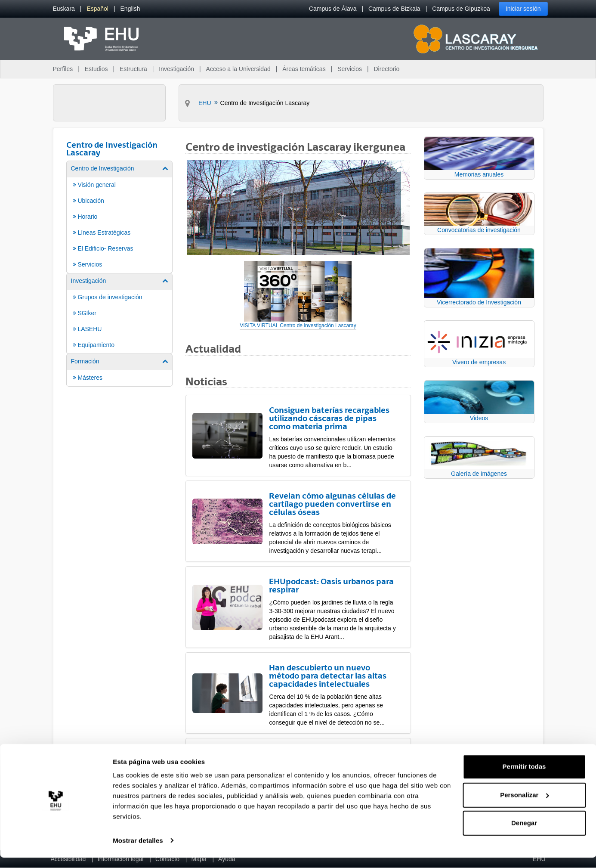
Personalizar (524, 805)
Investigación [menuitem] (176, 69)
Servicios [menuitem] (350, 69)
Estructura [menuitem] (133, 69)
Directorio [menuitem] (387, 69)
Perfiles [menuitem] (63, 69)
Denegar (524, 834)
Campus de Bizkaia (394, 9)
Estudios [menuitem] (96, 69)
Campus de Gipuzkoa (461, 9)
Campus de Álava (333, 9)
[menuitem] (64, 9)
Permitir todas (524, 777)
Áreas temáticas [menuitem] (304, 69)
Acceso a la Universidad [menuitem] (238, 69)
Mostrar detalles (138, 851)
